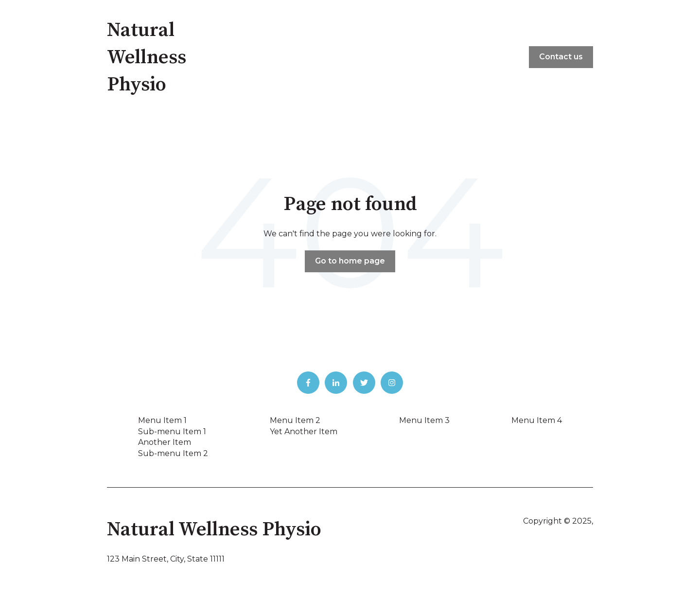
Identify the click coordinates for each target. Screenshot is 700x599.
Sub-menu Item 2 (173, 453)
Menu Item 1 (162, 420)
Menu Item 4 (537, 420)
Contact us (561, 57)
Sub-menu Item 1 (172, 432)
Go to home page (350, 261)
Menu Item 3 (424, 420)
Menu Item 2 (295, 420)
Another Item (165, 442)
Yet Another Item (304, 432)
